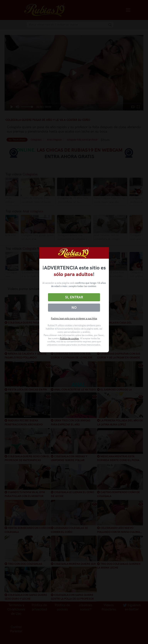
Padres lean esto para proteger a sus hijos (74, 318)
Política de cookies (69, 339)
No (74, 308)
